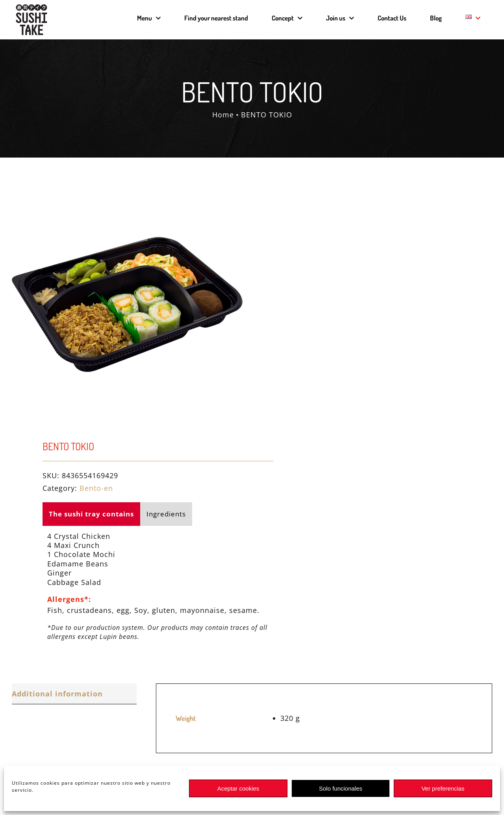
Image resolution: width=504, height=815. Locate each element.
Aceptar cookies (238, 788)
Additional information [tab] (57, 694)
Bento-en (96, 488)
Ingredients (166, 514)
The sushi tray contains (91, 514)
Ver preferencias (443, 788)
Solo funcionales (341, 788)
